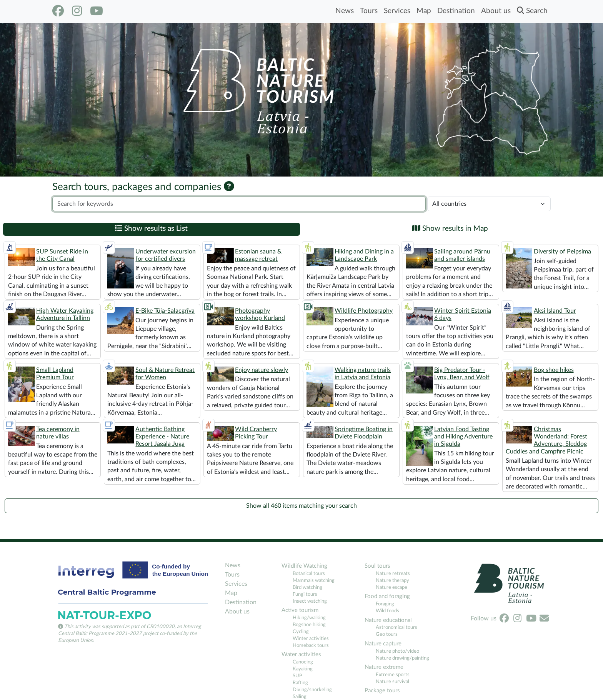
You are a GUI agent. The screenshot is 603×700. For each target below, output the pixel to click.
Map (424, 11)
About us (496, 11)
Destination (456, 11)
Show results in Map (450, 228)
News (345, 11)
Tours (369, 11)
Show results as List (151, 228)
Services (397, 11)
